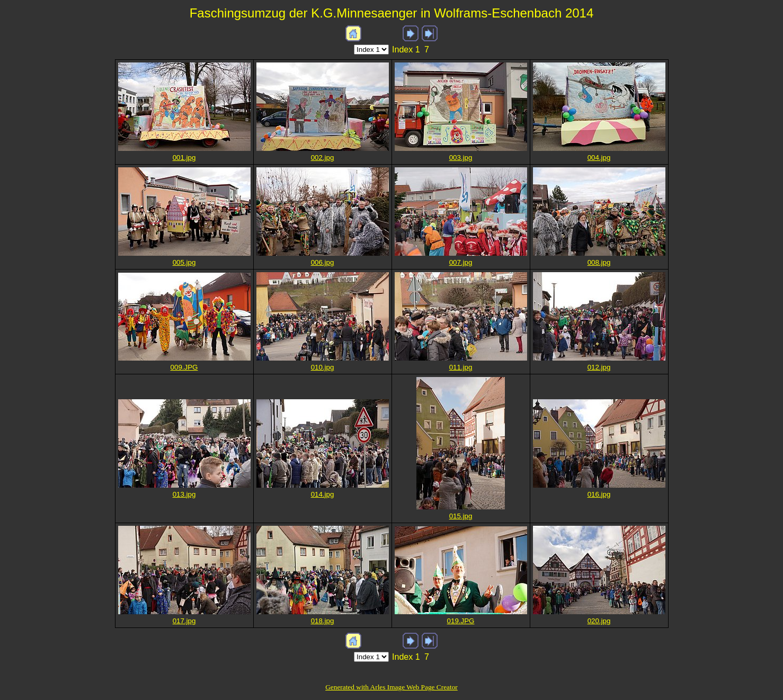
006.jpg (323, 262)
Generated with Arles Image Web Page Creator (391, 687)
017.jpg (184, 621)
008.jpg (599, 262)
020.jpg (599, 621)
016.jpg (599, 494)
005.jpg (184, 262)
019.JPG (461, 621)
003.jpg (461, 158)
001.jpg (184, 158)
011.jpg (461, 367)
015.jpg (461, 516)
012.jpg (599, 367)
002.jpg (323, 158)
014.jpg (323, 494)
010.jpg (323, 367)
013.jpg (184, 494)
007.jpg (461, 262)
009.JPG (184, 367)
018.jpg (323, 621)
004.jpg (599, 158)
